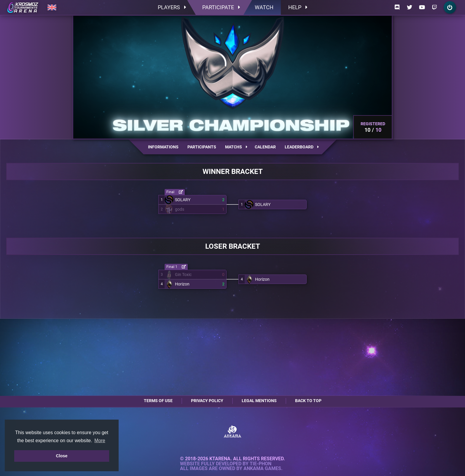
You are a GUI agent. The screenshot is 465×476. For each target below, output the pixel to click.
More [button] (100, 441)
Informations (163, 147)
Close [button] (62, 456)
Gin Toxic (183, 275)
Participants (202, 147)
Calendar (265, 147)
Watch (264, 7)
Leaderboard (302, 147)
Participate (221, 7)
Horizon (182, 284)
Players (172, 7)
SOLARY (183, 200)
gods (180, 209)
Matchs (236, 147)
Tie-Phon (261, 464)
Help (298, 7)
